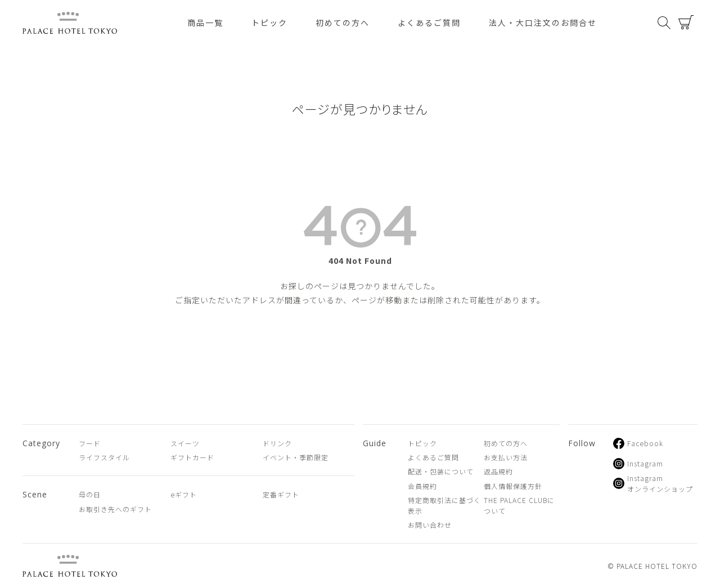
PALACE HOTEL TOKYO (70, 566)
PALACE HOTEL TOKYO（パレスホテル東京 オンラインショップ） (70, 23)
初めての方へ (343, 23)
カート (686, 23)
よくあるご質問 (429, 23)
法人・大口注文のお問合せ (543, 23)
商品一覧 (205, 23)
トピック (269, 23)
